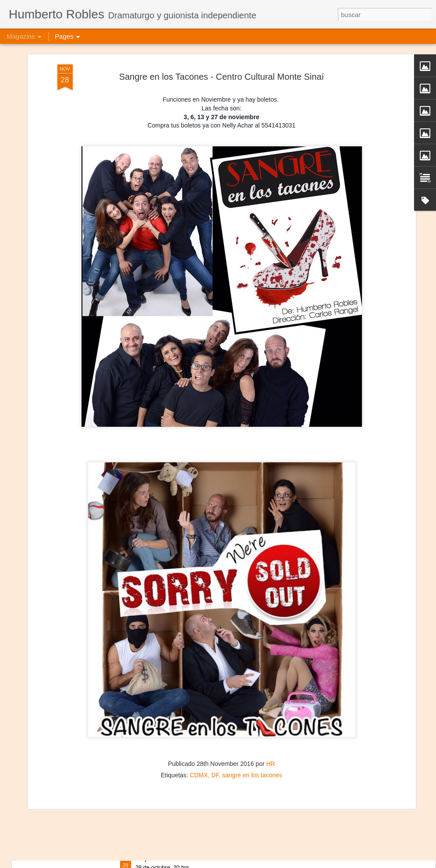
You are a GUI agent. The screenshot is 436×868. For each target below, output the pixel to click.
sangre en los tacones (252, 730)
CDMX (199, 730)
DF (215, 730)
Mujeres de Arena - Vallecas (179, 858)
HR (270, 719)
